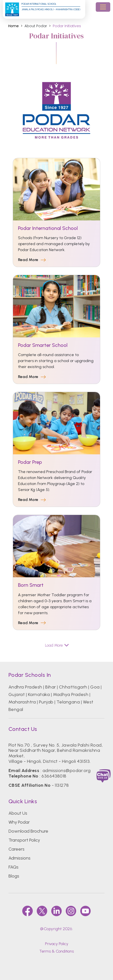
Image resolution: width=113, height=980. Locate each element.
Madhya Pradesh (71, 694)
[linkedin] (56, 911)
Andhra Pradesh (25, 687)
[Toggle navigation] (103, 7)
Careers (16, 849)
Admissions (19, 858)
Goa (95, 687)
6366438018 (54, 776)
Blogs (14, 876)
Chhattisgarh (73, 687)
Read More (32, 260)
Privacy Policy (57, 944)
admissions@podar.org (67, 771)
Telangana (68, 702)
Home (13, 26)
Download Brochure (28, 831)
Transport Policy (24, 840)
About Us (18, 813)
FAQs (13, 867)
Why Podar (19, 822)
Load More (56, 645)
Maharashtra (22, 702)
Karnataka (39, 694)
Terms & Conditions (56, 951)
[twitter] (42, 911)
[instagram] (71, 911)
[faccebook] (27, 911)
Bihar (50, 687)
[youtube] (85, 911)
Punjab (46, 702)
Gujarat (17, 694)
